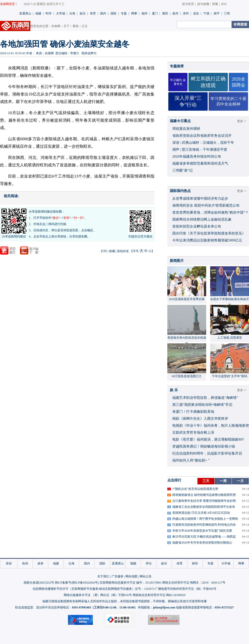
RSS (224, 4)
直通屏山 (25, 13)
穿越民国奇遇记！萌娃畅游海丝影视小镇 (204, 446)
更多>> (242, 121)
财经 (195, 563)
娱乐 (83, 13)
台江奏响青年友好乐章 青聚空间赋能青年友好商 (204, 501)
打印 (104, 251)
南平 (217, 13)
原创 (9, 563)
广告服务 (118, 576)
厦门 (155, 13)
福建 (38, 13)
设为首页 (188, 4)
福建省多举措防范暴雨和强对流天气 (200, 163)
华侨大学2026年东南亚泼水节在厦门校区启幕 (202, 531)
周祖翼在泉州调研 (186, 129)
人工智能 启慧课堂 (230, 338)
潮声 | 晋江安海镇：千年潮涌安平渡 (200, 150)
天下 (66, 26)
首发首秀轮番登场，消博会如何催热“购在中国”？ (210, 212)
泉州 (175, 13)
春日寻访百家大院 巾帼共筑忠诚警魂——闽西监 (204, 537)
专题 (124, 13)
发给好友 (123, 251)
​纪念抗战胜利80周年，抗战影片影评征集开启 (207, 453)
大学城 (61, 13)
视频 (133, 563)
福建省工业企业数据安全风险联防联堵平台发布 (204, 507)
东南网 (56, 26)
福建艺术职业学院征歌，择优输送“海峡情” (205, 398)
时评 (49, 13)
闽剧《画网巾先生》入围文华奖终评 (200, 419)
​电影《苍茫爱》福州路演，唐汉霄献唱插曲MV (208, 439)
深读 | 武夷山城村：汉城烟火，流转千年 (203, 143)
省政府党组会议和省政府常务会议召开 (202, 136)
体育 (93, 13)
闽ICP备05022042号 (85, 583)
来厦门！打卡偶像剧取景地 (193, 412)
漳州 (186, 13)
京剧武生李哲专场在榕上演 (193, 433)
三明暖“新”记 (183, 170)
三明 (227, 13)
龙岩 (196, 13)
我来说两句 (89, 53)
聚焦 (76, 26)
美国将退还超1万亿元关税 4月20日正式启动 (201, 513)
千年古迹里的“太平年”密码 (230, 376)
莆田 (165, 13)
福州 (144, 13)
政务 (41, 563)
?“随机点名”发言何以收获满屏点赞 (195, 489)
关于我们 (103, 576)
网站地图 (131, 576)
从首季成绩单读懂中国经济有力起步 (200, 199)
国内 (103, 13)
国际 (114, 13)
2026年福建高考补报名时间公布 (197, 157)
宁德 (206, 13)
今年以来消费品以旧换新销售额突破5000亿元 (207, 240)
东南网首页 (7, 4)
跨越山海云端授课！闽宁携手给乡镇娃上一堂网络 (205, 519)
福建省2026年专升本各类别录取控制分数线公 (202, 543)
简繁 (215, 4)
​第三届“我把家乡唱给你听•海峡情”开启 (202, 405)
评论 (149, 563)
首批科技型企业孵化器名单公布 (197, 226)
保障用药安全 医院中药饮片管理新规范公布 (206, 206)
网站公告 (146, 576)
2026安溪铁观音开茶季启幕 (187, 299)
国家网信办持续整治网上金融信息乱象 (202, 219)
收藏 (112, 251)
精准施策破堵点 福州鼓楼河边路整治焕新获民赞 (204, 495)
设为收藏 (203, 4)
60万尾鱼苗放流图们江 (187, 376)
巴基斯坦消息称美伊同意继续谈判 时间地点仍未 (204, 525)
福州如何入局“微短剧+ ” (191, 460)
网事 (134, 13)
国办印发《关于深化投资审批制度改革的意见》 (209, 233)
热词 (25, 563)
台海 (72, 13)
